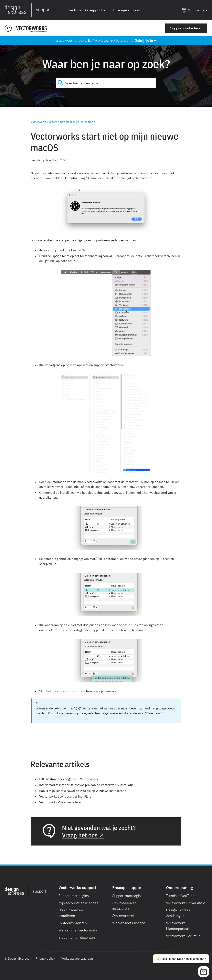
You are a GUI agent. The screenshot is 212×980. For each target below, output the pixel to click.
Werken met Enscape (129, 923)
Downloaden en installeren (77, 122)
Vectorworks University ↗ (186, 903)
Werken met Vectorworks (78, 930)
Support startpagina (74, 896)
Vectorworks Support (44, 122)
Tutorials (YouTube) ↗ (183, 896)
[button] (87, 10)
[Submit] (61, 83)
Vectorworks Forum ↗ (183, 936)
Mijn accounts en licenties (78, 903)
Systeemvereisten (73, 923)
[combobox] (106, 83)
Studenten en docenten (77, 937)
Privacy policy (45, 958)
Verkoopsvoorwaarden (77, 958)
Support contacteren (186, 28)
